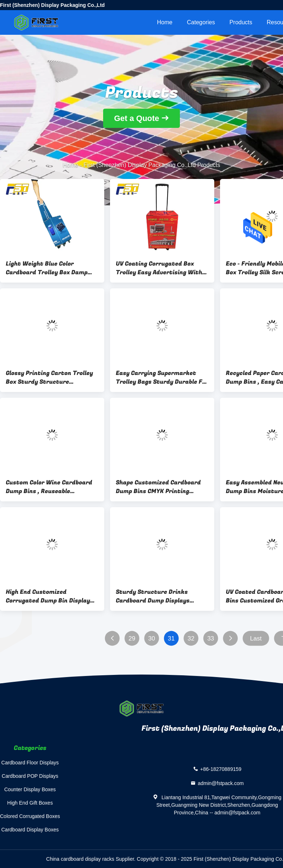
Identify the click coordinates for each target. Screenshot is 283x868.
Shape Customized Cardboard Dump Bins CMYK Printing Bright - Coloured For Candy (158, 487)
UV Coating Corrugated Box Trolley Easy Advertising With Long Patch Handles (159, 268)
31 (171, 639)
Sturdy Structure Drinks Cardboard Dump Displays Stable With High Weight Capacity (153, 596)
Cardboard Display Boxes (30, 830)
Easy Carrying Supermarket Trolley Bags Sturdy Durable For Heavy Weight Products (162, 377)
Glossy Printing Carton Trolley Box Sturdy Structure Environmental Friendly (49, 377)
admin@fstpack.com (221, 783)
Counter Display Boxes (30, 789)
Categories (201, 22)
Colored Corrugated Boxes (30, 816)
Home (165, 22)
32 (191, 639)
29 (132, 639)
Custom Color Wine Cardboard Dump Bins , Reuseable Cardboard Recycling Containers (49, 487)
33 (211, 639)
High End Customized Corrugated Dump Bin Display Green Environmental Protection (48, 596)
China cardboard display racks (80, 859)
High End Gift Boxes (30, 803)
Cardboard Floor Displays (30, 763)
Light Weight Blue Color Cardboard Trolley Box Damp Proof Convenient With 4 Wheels (47, 268)
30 (151, 639)
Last (256, 639)
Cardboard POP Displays (30, 776)
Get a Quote (137, 118)
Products (241, 22)
